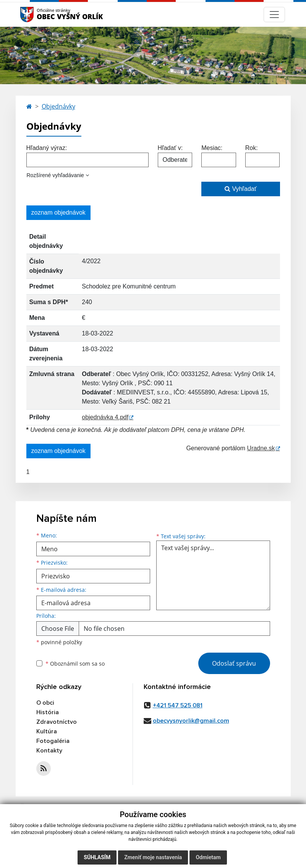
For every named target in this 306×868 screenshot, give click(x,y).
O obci (45, 703)
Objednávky (58, 106)
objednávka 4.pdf (105, 417)
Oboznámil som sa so (75, 664)
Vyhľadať (241, 189)
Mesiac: (212, 148)
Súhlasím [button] (97, 857)
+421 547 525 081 (178, 705)
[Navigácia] (274, 15)
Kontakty (49, 751)
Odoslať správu (234, 663)
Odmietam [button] (208, 857)
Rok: (252, 148)
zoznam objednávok (58, 213)
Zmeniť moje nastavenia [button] (153, 857)
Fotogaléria (53, 741)
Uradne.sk (261, 448)
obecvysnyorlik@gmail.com (191, 721)
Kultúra (47, 731)
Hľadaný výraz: (47, 148)
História (48, 712)
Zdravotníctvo (57, 722)
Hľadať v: (170, 148)
